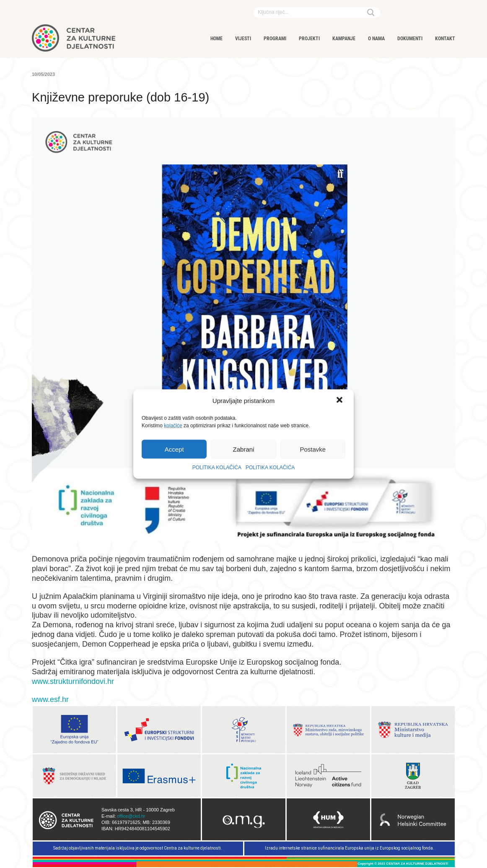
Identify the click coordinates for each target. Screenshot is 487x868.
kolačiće (173, 426)
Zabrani (244, 449)
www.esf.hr (50, 699)
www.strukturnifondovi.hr (73, 681)
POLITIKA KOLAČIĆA (217, 468)
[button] (340, 401)
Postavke (313, 449)
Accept (174, 449)
